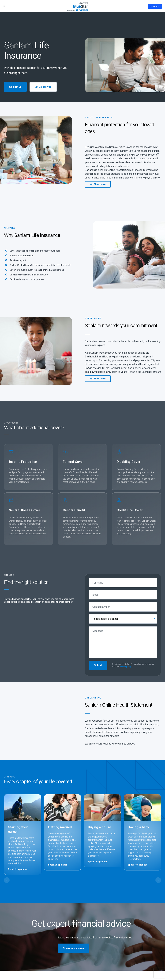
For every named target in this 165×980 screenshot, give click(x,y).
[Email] (123, 595)
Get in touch (155, 6)
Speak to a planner (18, 869)
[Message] (123, 642)
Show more (98, 184)
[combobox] (123, 619)
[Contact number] (123, 607)
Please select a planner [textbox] (105, 619)
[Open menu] (4, 6)
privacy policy (125, 667)
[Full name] (123, 583)
